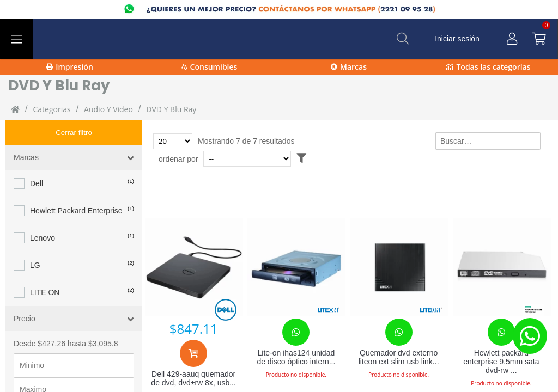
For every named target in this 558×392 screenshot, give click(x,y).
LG (35, 241)
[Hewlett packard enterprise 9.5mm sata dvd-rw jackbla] (501, 267)
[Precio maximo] (74, 365)
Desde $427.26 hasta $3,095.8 (66, 319)
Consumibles (210, 67)
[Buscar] (403, 39)
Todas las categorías (488, 67)
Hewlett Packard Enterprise (76, 186)
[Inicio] (15, 109)
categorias (51, 109)
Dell (37, 159)
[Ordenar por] (247, 159)
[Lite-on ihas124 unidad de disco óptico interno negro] (296, 267)
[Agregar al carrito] (193, 353)
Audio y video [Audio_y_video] (108, 109)
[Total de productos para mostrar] (173, 141)
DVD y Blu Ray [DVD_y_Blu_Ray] (171, 109)
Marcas (349, 67)
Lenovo (43, 213)
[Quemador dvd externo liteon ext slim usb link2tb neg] (399, 267)
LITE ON (45, 268)
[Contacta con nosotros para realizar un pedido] (296, 332)
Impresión (70, 67)
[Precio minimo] (74, 341)
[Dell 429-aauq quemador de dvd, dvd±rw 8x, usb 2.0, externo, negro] (193, 267)
